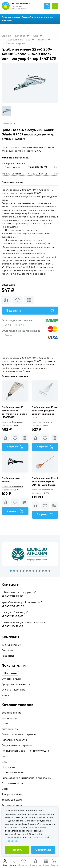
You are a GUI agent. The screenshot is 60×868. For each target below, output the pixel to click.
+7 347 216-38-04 (12, 626)
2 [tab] (14, 571)
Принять (17, 850)
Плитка (6, 756)
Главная (6, 36)
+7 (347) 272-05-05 (21, 3)
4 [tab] (20, 571)
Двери (5, 789)
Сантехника (9, 767)
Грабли (44, 40)
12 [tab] (46, 571)
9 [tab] (36, 571)
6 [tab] (27, 571)
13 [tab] (49, 571)
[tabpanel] (30, 554)
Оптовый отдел (11, 679)
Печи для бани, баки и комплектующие (25, 751)
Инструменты (10, 729)
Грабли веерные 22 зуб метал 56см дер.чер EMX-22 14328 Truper (45, 482)
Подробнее (11, 841)
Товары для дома (12, 800)
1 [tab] (11, 571)
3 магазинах (12, 422)
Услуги (6, 695)
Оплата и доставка (14, 690)
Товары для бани (12, 794)
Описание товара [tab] (13, 182)
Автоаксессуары (12, 805)
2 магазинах (42, 490)
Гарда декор (9, 718)
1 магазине (42, 422)
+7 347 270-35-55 (12, 596)
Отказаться (43, 850)
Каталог (22, 36)
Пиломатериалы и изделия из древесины (26, 778)
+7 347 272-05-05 (38, 174)
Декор (6, 724)
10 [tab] (40, 571)
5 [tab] (24, 571)
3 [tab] (17, 571)
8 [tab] (33, 571)
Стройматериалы (13, 783)
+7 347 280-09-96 (37, 167)
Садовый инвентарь (20, 40)
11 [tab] (43, 571)
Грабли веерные (16, 43)
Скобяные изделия (13, 772)
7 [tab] (30, 571)
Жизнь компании (11, 645)
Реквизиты (8, 656)
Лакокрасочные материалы (19, 734)
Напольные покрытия (14, 740)
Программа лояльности (16, 684)
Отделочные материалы (17, 745)
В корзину (30, 311)
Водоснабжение (12, 713)
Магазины (10, 673)
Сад (38, 36)
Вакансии (7, 650)
